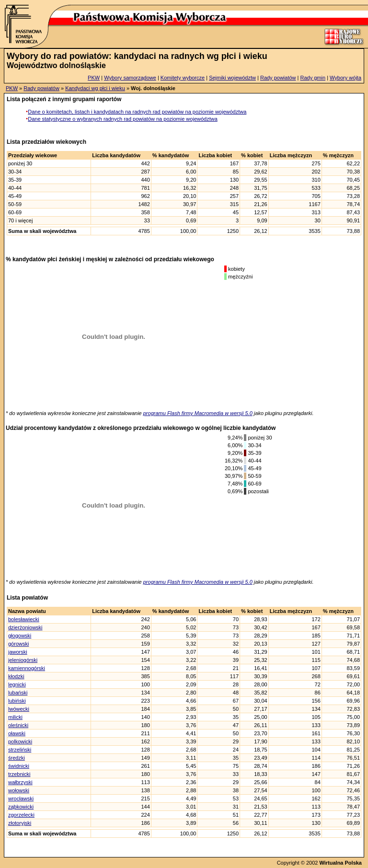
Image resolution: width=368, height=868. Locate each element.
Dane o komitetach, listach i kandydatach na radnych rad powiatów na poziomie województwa (137, 112)
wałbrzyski (20, 782)
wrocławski (21, 799)
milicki (15, 717)
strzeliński (20, 750)
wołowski (19, 790)
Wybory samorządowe (130, 78)
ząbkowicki (21, 807)
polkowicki (20, 741)
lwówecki (19, 709)
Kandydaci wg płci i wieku (95, 88)
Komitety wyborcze (183, 78)
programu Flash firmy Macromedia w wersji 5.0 (198, 413)
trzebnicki (19, 774)
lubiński (17, 701)
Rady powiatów (278, 78)
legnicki (17, 684)
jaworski (18, 652)
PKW (94, 78)
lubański (18, 693)
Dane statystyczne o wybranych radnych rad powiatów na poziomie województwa (123, 119)
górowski (18, 644)
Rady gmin (313, 78)
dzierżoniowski (25, 627)
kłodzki (16, 676)
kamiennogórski (27, 668)
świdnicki (19, 766)
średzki (17, 758)
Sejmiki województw (232, 78)
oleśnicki (18, 725)
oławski (17, 733)
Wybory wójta (345, 78)
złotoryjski (20, 823)
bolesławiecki (24, 619)
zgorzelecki (21, 815)
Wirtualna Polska (340, 863)
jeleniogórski (23, 660)
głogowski (20, 636)
